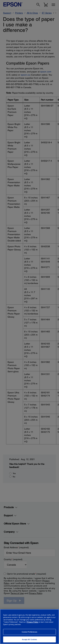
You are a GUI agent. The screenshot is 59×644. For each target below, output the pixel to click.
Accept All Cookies (30, 639)
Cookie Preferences (30, 632)
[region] (29, 627)
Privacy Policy (32, 622)
